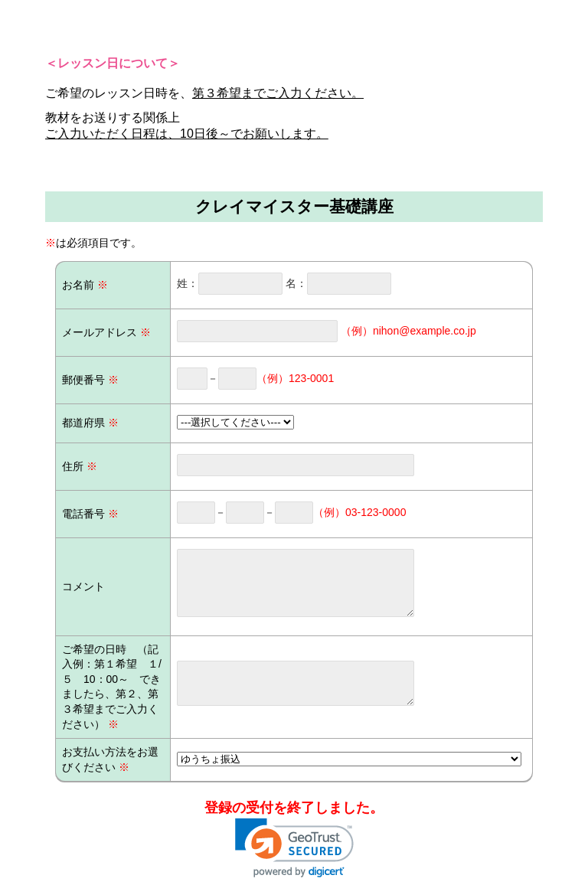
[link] (294, 848)
